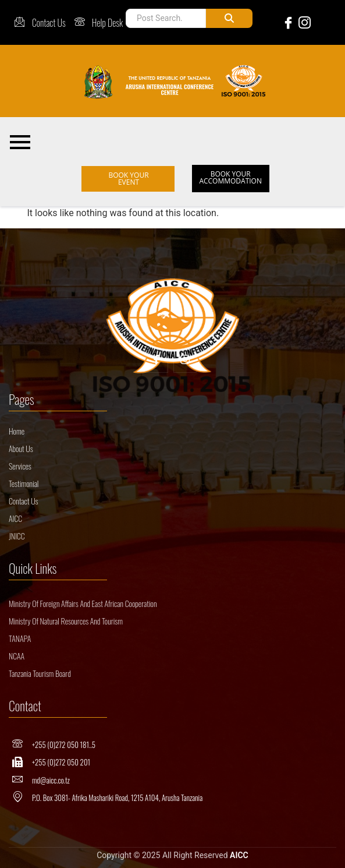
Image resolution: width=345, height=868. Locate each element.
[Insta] (185, 361)
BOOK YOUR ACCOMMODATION (230, 177)
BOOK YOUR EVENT (128, 179)
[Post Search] (166, 18)
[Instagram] (303, 22)
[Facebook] (286, 22)
